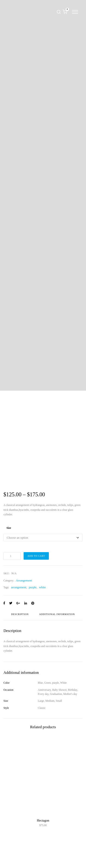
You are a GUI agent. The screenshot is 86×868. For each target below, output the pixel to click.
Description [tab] (20, 614)
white (42, 587)
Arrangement (24, 580)
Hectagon (43, 820)
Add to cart (36, 556)
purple (33, 587)
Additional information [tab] (57, 614)
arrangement (19, 587)
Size (9, 528)
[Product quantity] (12, 556)
